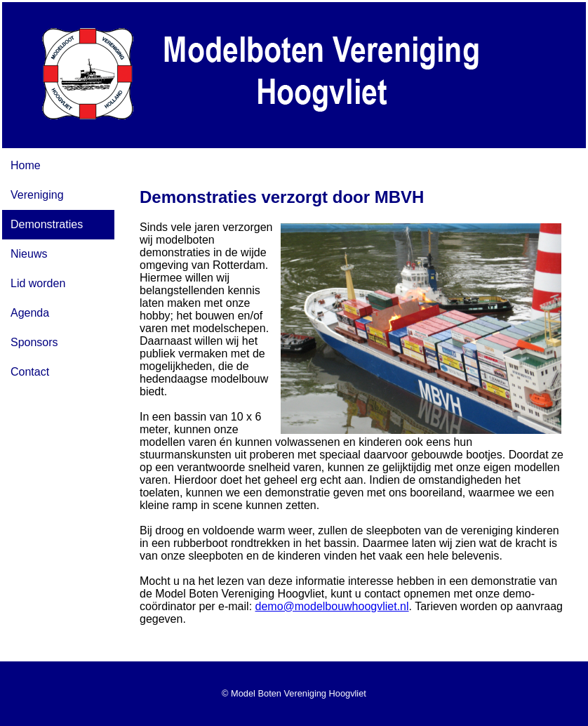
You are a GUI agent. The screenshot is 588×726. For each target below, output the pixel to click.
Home (26, 165)
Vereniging (37, 195)
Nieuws (29, 254)
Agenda (30, 313)
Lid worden (38, 283)
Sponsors (34, 342)
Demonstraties (47, 224)
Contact (30, 372)
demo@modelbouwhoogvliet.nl (332, 606)
